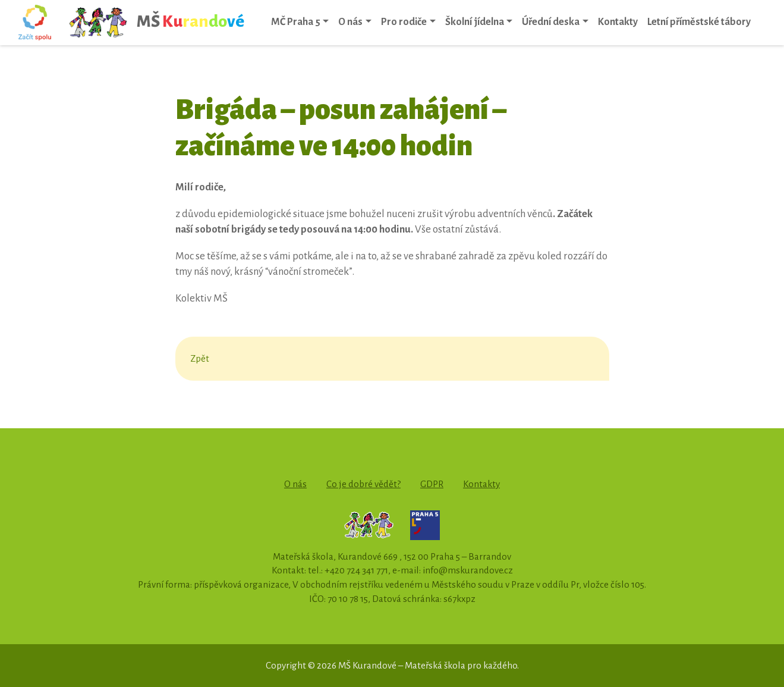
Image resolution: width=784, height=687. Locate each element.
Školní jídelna (475, 22)
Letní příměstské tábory (699, 22)
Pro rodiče (404, 22)
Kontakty (618, 22)
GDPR (432, 484)
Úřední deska (551, 22)
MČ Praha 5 (296, 22)
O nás (350, 22)
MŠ (156, 23)
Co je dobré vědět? (363, 484)
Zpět (200, 358)
